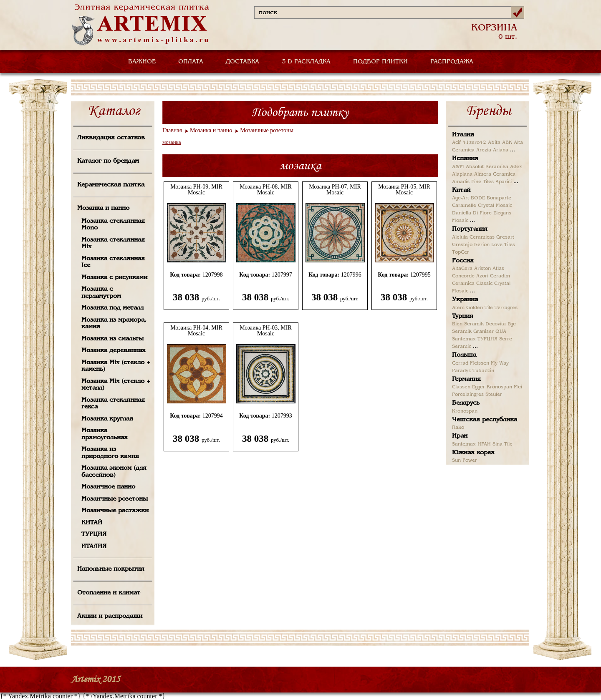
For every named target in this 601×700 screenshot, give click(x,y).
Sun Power (465, 461)
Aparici (504, 182)
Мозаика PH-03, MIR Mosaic (266, 331)
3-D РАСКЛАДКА (306, 62)
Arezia (484, 150)
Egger (479, 387)
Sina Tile (503, 444)
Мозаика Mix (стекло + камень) (116, 366)
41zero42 (474, 143)
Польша (464, 355)
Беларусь (466, 403)
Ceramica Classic (472, 284)
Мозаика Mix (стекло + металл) (116, 385)
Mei (518, 387)
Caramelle (464, 206)
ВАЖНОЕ (142, 62)
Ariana (501, 150)
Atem (458, 308)
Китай (461, 190)
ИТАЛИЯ (94, 546)
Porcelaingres (468, 395)
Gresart (505, 237)
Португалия (470, 229)
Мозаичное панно (108, 487)
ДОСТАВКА (242, 62)
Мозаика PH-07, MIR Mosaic (335, 190)
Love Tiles (503, 245)
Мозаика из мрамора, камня (114, 324)
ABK (507, 143)
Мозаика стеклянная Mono (113, 225)
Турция (463, 316)
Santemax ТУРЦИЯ (475, 339)
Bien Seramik (468, 324)
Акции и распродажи (110, 616)
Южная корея (473, 453)
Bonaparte (499, 198)
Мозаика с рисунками (114, 277)
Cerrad (460, 363)
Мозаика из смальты (112, 339)
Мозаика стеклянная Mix (113, 243)
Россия (463, 261)
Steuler (494, 395)
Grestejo (462, 245)
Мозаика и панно (103, 208)
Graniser (484, 332)
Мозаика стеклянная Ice (113, 262)
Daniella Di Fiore (472, 213)
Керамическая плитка (111, 185)
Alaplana (462, 174)
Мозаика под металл (112, 308)
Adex (516, 167)
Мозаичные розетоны (115, 499)
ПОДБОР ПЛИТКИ (380, 62)
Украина (465, 300)
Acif (456, 143)
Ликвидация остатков (111, 138)
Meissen (480, 363)
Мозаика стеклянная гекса (113, 404)
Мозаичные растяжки (115, 511)
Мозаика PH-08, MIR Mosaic (266, 190)
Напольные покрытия (111, 569)
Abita (494, 143)
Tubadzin (483, 371)
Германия (466, 379)
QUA (501, 332)
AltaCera (462, 269)
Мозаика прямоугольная (105, 434)
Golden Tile (480, 308)
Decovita (496, 324)
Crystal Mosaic (495, 206)
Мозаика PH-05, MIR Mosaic (404, 190)
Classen (461, 387)
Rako (458, 428)
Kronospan (499, 387)
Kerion (482, 245)
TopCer (461, 252)
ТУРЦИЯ (94, 534)
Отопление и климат (109, 593)
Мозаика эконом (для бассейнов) (114, 472)
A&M (458, 167)
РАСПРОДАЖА (452, 62)
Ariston (482, 269)
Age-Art (461, 198)
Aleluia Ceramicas (473, 237)
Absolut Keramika (487, 167)
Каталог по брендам (108, 161)
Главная (172, 130)
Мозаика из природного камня (110, 453)
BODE (478, 198)
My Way (500, 363)
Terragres (506, 308)
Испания (465, 159)
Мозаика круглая (107, 419)
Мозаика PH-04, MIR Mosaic (196, 331)
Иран (460, 436)
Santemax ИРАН (471, 444)
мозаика (172, 142)
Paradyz (461, 371)
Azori (482, 276)
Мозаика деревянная (114, 350)
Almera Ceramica (495, 174)
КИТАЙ (92, 523)
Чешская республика (485, 420)
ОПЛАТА (191, 62)
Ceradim (500, 276)
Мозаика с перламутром (101, 293)
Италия (463, 135)
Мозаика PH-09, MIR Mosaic (196, 190)
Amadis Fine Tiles (473, 182)
